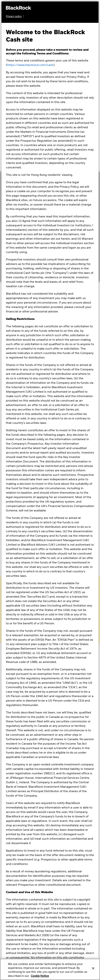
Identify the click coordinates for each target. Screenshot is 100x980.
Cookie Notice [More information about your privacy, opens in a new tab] (40, 976)
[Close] (93, 968)
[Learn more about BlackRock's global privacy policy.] (15, 16)
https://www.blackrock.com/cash (30, 65)
